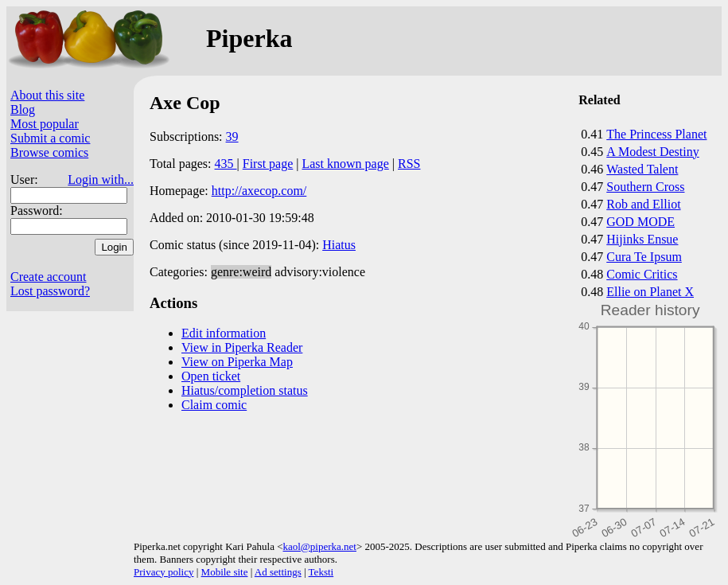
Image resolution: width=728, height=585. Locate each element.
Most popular (45, 124)
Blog (23, 109)
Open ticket (211, 376)
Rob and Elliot (643, 204)
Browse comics (49, 152)
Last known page (345, 164)
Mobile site (225, 572)
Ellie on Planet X (650, 292)
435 (226, 164)
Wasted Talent (642, 169)
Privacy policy (164, 572)
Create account (49, 277)
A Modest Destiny (652, 152)
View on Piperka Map (237, 362)
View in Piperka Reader (242, 347)
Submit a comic (50, 138)
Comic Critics (642, 274)
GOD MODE (640, 222)
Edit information (224, 333)
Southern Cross (645, 187)
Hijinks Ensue (642, 239)
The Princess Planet (656, 134)
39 (232, 136)
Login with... (101, 179)
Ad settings (278, 572)
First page (268, 164)
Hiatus (339, 245)
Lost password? (50, 291)
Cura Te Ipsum (644, 257)
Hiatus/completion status (245, 390)
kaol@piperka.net (319, 546)
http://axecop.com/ (259, 191)
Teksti (321, 572)
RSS (409, 164)
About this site (47, 95)
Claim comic (214, 405)
